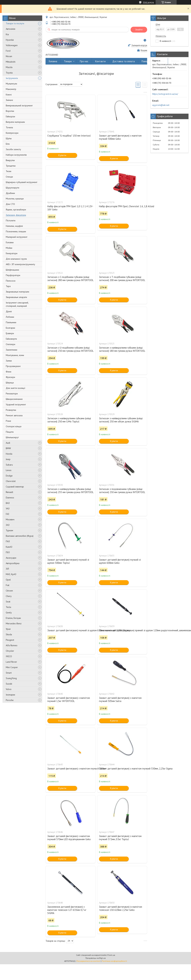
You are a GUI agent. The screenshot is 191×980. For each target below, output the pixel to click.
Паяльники (11, 322)
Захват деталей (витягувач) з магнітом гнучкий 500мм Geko (120, 137)
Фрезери (10, 377)
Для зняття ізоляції (15, 388)
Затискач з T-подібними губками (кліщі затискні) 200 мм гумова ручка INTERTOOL (122, 279)
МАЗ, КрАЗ (11, 574)
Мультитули (11, 84)
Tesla (8, 607)
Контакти (100, 61)
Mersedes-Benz (14, 623)
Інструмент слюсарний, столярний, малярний (17, 304)
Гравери (10, 333)
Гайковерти (11, 339)
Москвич (10, 519)
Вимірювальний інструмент (19, 106)
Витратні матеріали (15, 122)
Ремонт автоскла (14, 415)
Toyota (9, 73)
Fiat (8, 585)
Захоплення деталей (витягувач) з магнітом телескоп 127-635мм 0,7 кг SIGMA (67, 910)
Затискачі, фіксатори (16, 215)
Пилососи (11, 281)
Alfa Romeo (12, 645)
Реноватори (12, 394)
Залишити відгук (139, 45)
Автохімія (11, 29)
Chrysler (10, 651)
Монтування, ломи (15, 355)
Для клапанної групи (16, 259)
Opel (8, 580)
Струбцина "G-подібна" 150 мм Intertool (69, 136)
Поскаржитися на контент (88, 961)
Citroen (9, 591)
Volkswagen (12, 45)
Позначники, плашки (16, 231)
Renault (9, 492)
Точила (9, 127)
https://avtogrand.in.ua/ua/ (165, 94)
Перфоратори (13, 275)
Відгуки (175, 61)
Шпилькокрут (12, 437)
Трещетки (11, 166)
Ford (8, 51)
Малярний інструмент (17, 237)
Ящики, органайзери (16, 210)
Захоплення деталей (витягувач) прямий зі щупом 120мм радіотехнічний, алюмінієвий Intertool (122, 630)
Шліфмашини (12, 270)
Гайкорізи (10, 116)
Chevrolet (11, 481)
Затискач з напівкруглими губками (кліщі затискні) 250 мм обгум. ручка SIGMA (121, 420)
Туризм (9, 530)
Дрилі (9, 311)
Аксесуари (11, 558)
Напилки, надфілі (14, 226)
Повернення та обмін (153, 61)
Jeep (8, 459)
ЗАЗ (8, 525)
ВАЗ (8, 503)
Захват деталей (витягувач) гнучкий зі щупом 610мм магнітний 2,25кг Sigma (71, 630)
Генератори (12, 253)
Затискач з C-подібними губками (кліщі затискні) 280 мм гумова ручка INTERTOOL (70, 279)
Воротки (10, 111)
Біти (8, 144)
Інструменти (12, 78)
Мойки (9, 248)
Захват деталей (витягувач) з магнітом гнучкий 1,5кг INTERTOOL (69, 699)
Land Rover (11, 662)
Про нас (84, 61)
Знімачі (9, 100)
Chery (9, 596)
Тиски (9, 171)
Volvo (9, 689)
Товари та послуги (15, 23)
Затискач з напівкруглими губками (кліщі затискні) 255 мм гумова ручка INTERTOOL (70, 491)
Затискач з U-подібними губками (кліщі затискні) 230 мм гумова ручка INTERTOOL (70, 349)
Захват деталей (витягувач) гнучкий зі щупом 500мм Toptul (68, 561)
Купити (62, 155)
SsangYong (11, 678)
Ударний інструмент (16, 404)
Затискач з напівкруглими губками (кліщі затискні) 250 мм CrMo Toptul (69, 420)
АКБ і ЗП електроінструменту (20, 264)
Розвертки (11, 410)
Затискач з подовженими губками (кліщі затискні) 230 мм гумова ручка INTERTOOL (122, 491)
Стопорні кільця (14, 426)
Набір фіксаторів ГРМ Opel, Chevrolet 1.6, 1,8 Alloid (122, 206)
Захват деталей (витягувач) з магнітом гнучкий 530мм (71, 769)
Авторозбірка (13, 563)
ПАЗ (8, 541)
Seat (8, 602)
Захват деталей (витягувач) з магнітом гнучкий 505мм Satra (120, 699)
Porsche (10, 700)
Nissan (9, 56)
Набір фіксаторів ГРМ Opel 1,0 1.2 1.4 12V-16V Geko (70, 208)
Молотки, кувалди (15, 199)
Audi (8, 443)
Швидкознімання (14, 399)
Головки (10, 242)
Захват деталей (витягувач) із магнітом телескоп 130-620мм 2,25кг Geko (120, 908)
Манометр (11, 89)
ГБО (8, 552)
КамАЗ (9, 547)
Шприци (10, 383)
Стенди (9, 177)
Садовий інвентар (15, 487)
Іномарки (10, 695)
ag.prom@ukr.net (161, 105)
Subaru (9, 465)
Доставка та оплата (124, 61)
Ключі (9, 95)
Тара (8, 286)
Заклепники (12, 350)
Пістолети (11, 220)
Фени (9, 372)
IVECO (9, 656)
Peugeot (10, 640)
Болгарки (10, 328)
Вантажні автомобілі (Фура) (20, 536)
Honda (9, 454)
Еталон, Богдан (13, 618)
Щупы (9, 138)
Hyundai (10, 40)
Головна (53, 61)
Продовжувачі (13, 366)
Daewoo (10, 498)
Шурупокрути (12, 188)
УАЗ (8, 508)
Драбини (10, 193)
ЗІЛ (7, 569)
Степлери (11, 344)
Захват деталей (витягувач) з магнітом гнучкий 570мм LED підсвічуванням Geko (69, 838)
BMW (8, 448)
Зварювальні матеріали (17, 292)
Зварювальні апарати (16, 297)
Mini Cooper (12, 667)
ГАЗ (7, 514)
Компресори (12, 133)
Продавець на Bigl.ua (95, 958)
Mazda (9, 67)
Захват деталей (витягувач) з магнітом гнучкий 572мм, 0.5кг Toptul (120, 838)
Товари (68, 61)
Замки (9, 361)
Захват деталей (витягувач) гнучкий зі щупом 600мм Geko (120, 561)
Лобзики (10, 317)
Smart (9, 673)
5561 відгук (148, 2)
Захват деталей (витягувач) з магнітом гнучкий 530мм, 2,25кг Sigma (122, 769)
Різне (8, 421)
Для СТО (10, 204)
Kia (7, 34)
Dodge (9, 476)
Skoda (9, 634)
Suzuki (9, 684)
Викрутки (10, 160)
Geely (9, 613)
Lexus (9, 470)
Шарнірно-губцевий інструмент (22, 182)
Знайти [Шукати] (139, 30)
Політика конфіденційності (114, 961)
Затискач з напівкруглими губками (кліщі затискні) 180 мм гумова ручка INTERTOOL (122, 349)
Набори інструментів (16, 155)
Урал (8, 629)
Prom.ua (111, 955)
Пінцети (10, 432)
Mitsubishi (11, 62)
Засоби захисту (13, 149)
